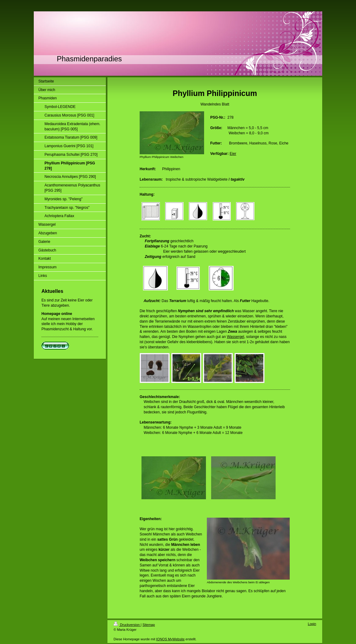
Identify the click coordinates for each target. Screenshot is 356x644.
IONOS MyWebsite (170, 639)
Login (312, 624)
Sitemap (149, 625)
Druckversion (127, 625)
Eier (233, 154)
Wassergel (235, 337)
